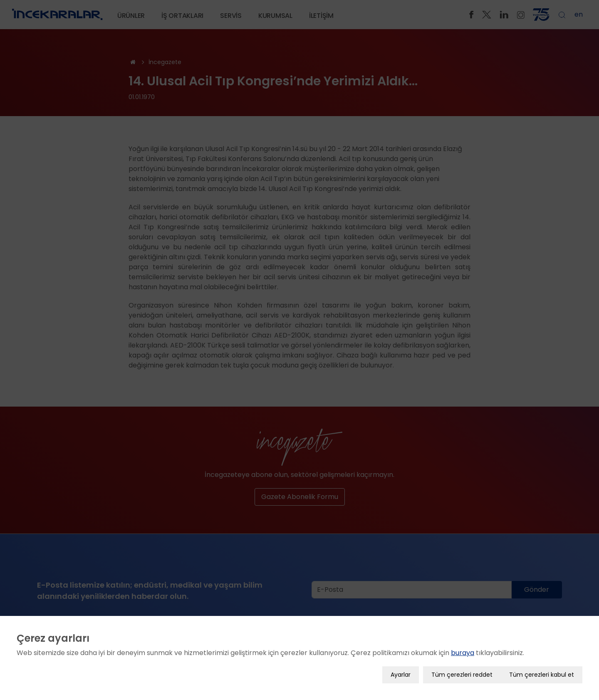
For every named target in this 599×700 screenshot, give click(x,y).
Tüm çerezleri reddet (462, 675)
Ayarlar (401, 675)
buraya (463, 653)
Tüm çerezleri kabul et (542, 675)
